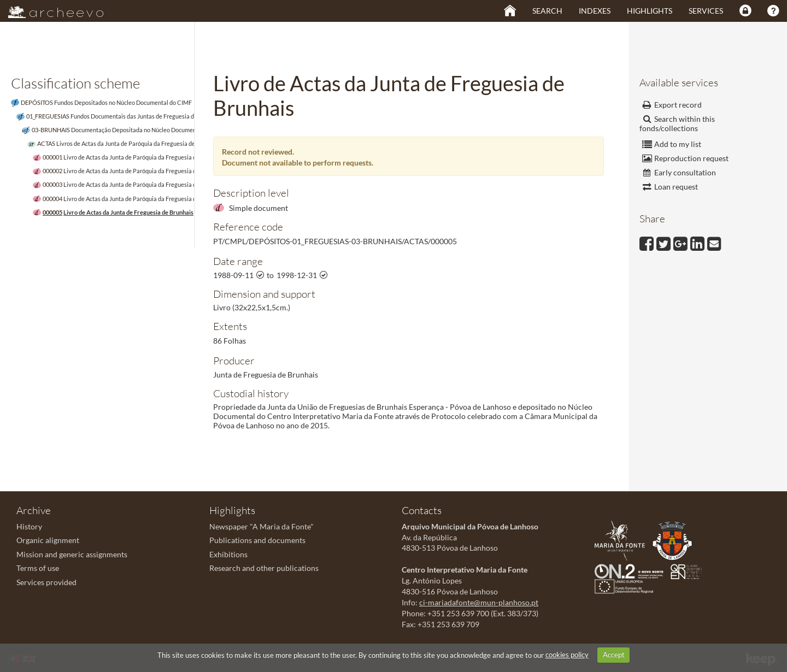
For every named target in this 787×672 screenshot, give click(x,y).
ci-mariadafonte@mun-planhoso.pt (479, 602)
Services (706, 11)
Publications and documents (257, 540)
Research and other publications (264, 568)
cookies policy (567, 655)
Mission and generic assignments (72, 554)
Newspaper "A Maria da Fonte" (262, 526)
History (29, 526)
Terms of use (38, 568)
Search (547, 11)
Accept (614, 655)
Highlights (650, 11)
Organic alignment (48, 540)
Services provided (46, 582)
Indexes (595, 11)
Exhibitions (228, 554)
